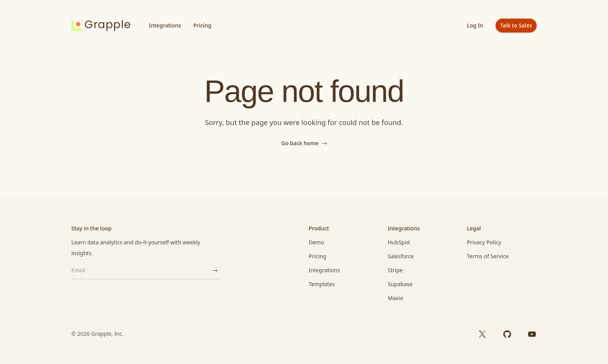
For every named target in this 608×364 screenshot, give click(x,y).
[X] (482, 334)
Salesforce (401, 256)
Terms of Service (488, 256)
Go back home (304, 143)
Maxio (396, 298)
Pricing (202, 25)
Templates (322, 284)
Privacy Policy (484, 242)
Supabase (400, 284)
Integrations (165, 25)
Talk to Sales (516, 25)
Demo (316, 242)
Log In (475, 25)
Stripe (395, 270)
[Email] (140, 270)
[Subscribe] (215, 270)
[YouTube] (532, 334)
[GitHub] (507, 334)
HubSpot (399, 242)
